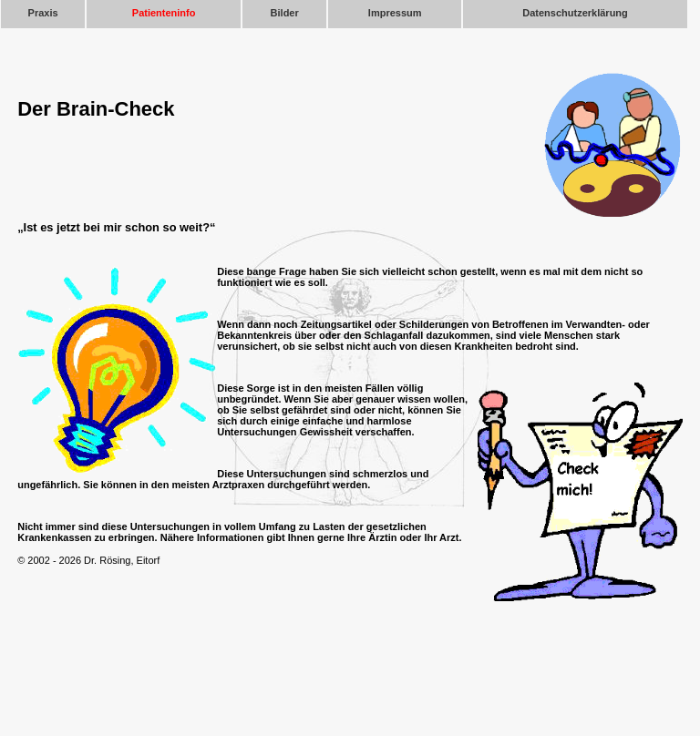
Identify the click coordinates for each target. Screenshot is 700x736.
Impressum (395, 13)
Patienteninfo (164, 13)
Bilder (285, 13)
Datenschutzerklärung (575, 13)
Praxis (43, 13)
